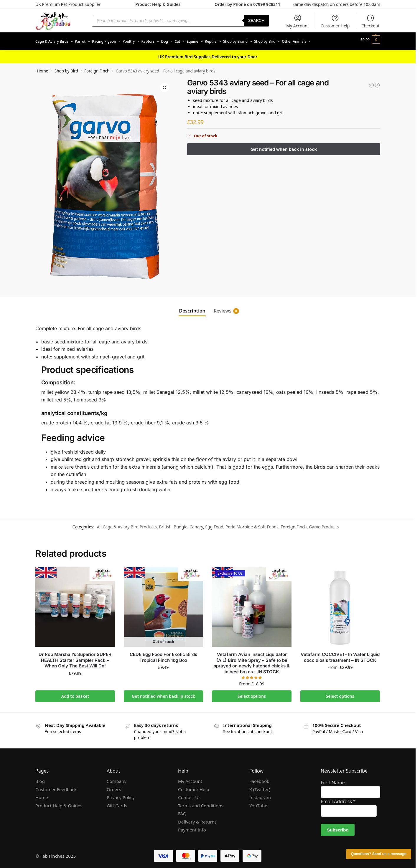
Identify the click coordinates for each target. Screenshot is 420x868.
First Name (333, 779)
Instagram (260, 794)
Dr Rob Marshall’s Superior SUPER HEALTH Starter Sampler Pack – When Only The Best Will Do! (75, 657)
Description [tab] (192, 307)
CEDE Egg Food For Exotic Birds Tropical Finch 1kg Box (163, 654)
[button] (370, 40)
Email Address (338, 798)
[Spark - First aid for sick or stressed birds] (371, 82)
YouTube (258, 802)
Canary (196, 524)
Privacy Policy (121, 794)
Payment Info (192, 826)
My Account (298, 21)
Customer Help (335, 21)
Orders (114, 786)
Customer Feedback (56, 786)
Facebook (259, 778)
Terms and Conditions (201, 802)
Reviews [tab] (226, 307)
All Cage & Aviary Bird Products (127, 524)
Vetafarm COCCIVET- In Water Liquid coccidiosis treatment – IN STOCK (340, 654)
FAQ (182, 810)
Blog (40, 778)
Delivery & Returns (197, 819)
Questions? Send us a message (378, 854)
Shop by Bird (66, 68)
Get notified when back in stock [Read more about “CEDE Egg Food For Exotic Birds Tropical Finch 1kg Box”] (163, 693)
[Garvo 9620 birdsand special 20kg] (377, 82)
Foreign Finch (97, 68)
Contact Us (189, 794)
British (165, 524)
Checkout (370, 21)
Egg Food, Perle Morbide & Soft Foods (242, 524)
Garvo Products (324, 524)
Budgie (180, 524)
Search (256, 20)
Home (42, 68)
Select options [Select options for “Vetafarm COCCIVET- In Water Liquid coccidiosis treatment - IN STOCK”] (340, 693)
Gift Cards (117, 802)
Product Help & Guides (158, 4)
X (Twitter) (260, 786)
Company (117, 778)
